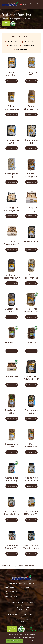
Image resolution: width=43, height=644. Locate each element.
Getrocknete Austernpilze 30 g (31, 481)
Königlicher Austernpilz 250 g (31, 312)
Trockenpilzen (29, 42)
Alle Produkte (20, 49)
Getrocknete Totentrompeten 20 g (32, 548)
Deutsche (25, 5)
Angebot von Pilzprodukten (24, 19)
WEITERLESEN (12, 81)
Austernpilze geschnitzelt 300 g (12, 278)
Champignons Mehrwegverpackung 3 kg (14, 210)
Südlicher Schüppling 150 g (31, 379)
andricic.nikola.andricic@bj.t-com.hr (24, 587)
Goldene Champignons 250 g (12, 109)
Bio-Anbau (12, 46)
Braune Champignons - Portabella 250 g (31, 109)
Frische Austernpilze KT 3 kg (12, 244)
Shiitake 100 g (12, 343)
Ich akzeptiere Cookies (14, 641)
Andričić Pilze (7, 19)
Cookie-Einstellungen (30, 641)
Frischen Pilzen (12, 42)
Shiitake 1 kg (31, 343)
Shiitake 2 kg (12, 376)
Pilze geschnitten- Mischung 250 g (31, 447)
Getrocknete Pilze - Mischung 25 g (12, 514)
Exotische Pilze (27, 46)
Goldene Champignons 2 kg (31, 177)
